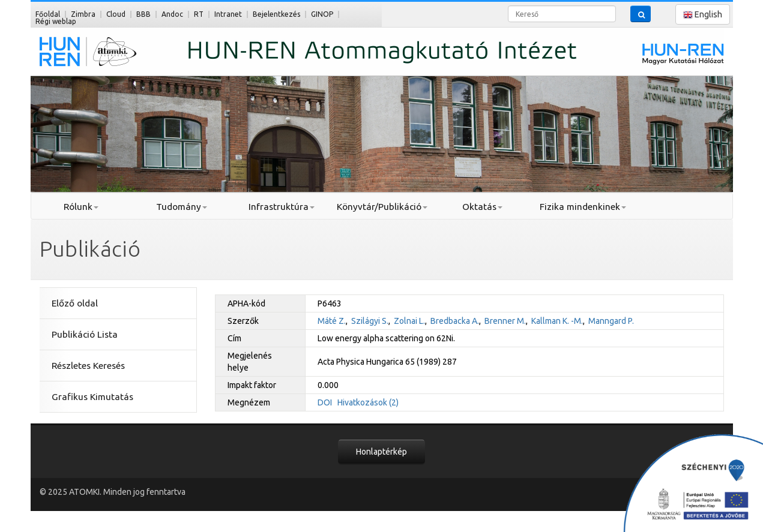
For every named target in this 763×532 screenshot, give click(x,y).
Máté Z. (332, 321)
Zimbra (83, 14)
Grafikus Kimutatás (92, 397)
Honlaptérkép (381, 452)
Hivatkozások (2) (368, 402)
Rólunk (81, 207)
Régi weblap (56, 21)
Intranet (228, 14)
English (703, 15)
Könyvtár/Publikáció (382, 207)
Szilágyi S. (370, 321)
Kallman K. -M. (557, 321)
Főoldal (48, 14)
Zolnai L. (409, 321)
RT (199, 14)
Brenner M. (505, 321)
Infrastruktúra (282, 207)
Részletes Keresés (88, 366)
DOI (325, 402)
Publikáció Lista (85, 334)
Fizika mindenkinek (583, 207)
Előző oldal (75, 303)
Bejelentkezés (276, 14)
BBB (143, 14)
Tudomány (182, 207)
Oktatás (482, 207)
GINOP (322, 14)
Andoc (172, 14)
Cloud (116, 14)
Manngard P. (611, 321)
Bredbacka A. (455, 321)
